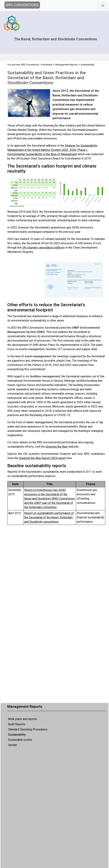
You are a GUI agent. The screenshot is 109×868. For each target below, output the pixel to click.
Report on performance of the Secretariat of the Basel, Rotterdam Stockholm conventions (49, 517)
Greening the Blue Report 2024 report (42, 458)
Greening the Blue (57, 447)
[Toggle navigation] (103, 6)
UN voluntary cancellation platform (43, 248)
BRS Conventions (30, 65)
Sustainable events (20, 740)
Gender (13, 745)
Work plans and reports (23, 719)
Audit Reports (17, 724)
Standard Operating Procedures (28, 729)
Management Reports (66, 65)
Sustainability (17, 735)
